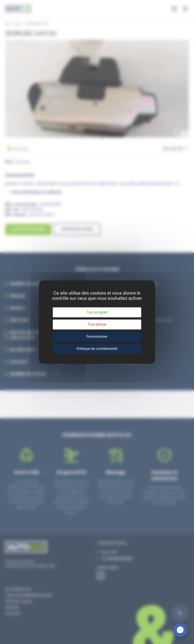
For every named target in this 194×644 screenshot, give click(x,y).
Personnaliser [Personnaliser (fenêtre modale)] (97, 337)
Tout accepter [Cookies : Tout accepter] (97, 312)
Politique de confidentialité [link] (97, 349)
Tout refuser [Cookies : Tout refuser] (97, 324)
